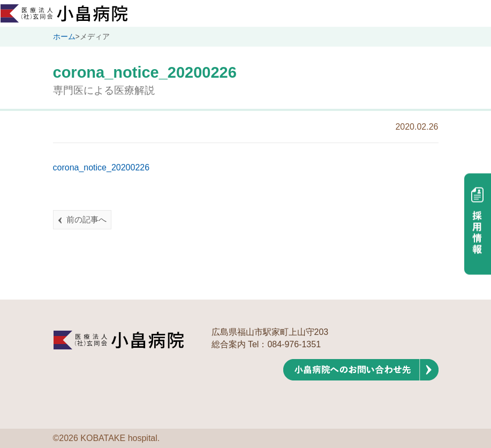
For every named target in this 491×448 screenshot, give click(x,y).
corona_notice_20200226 (101, 167)
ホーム (64, 36)
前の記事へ (86, 219)
